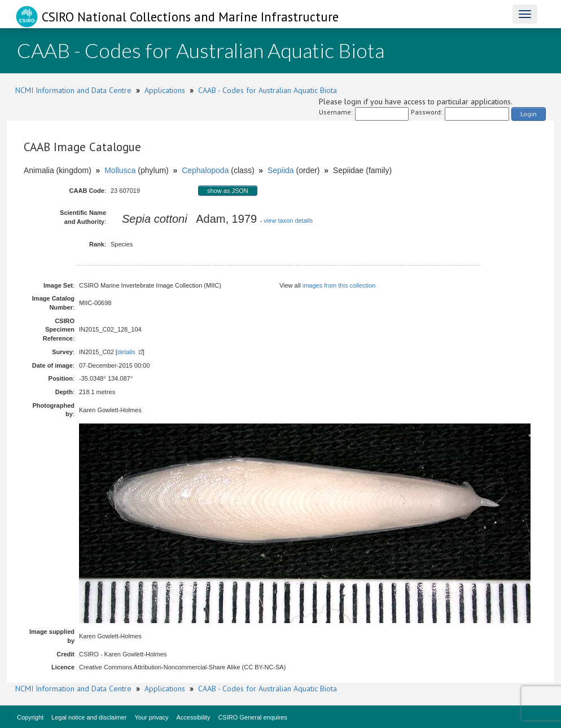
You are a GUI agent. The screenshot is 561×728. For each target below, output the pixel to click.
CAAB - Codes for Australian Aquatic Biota (268, 90)
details (126, 352)
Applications (165, 90)
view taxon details (288, 220)
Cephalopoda (205, 170)
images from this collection (339, 285)
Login (529, 114)
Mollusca (120, 170)
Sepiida (281, 170)
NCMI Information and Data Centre (73, 90)
